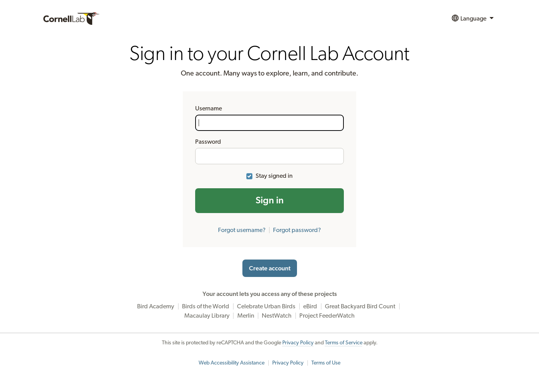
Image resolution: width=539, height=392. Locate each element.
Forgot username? (242, 230)
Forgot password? (297, 230)
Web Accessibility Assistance (232, 363)
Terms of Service (344, 343)
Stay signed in (274, 176)
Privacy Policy (298, 343)
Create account (270, 268)
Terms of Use (326, 363)
